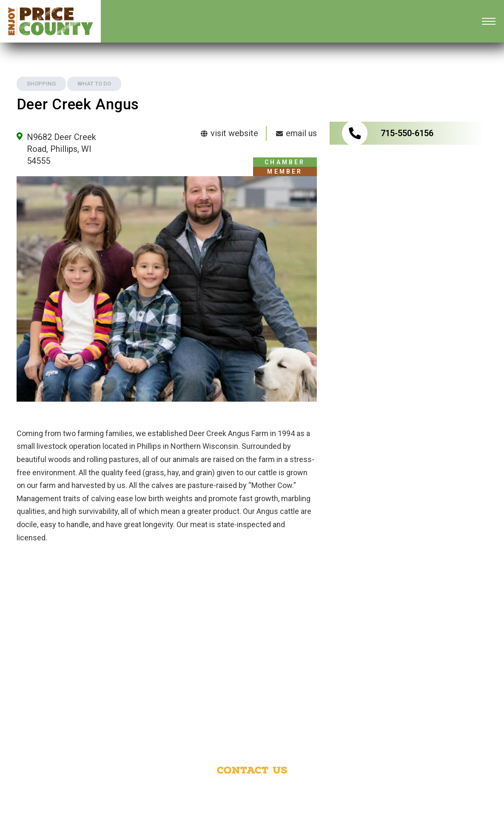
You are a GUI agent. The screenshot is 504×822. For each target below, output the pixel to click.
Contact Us (252, 770)
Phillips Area (369, 789)
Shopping (41, 84)
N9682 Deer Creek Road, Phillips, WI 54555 (61, 149)
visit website (229, 133)
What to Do (94, 84)
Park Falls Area (200, 799)
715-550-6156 (407, 133)
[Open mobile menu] (489, 21)
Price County (307, 789)
